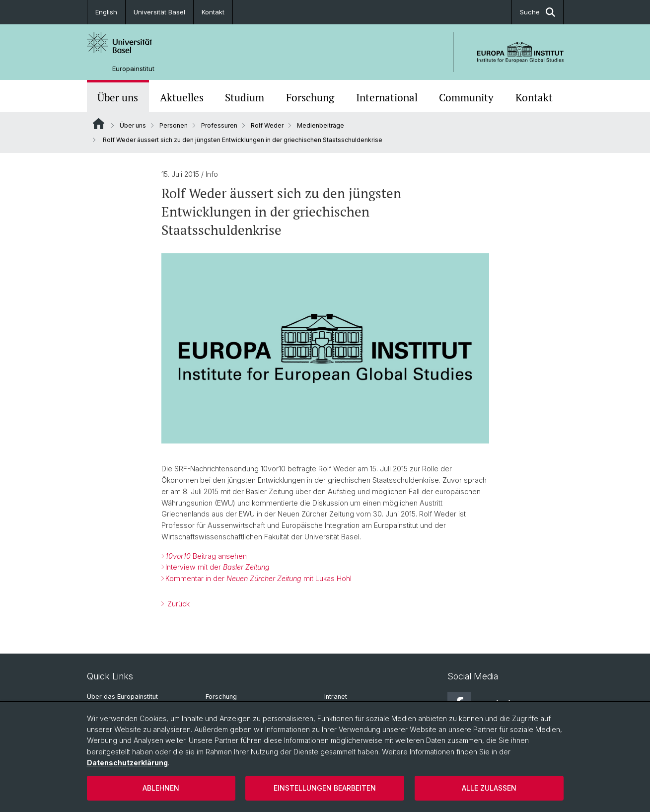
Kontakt (213, 12)
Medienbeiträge (321, 125)
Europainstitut (133, 69)
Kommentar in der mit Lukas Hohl (258, 578)
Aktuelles (182, 97)
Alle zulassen (489, 788)
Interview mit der (217, 567)
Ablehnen (161, 788)
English (106, 12)
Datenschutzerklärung (127, 763)
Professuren (219, 125)
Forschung (310, 97)
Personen (174, 125)
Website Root (99, 124)
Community (466, 97)
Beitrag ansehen (206, 556)
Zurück (178, 604)
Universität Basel (159, 12)
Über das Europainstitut (122, 697)
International (387, 97)
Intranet (336, 697)
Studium (245, 97)
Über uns (118, 97)
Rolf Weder (267, 125)
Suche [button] (538, 12)
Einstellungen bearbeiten (325, 788)
